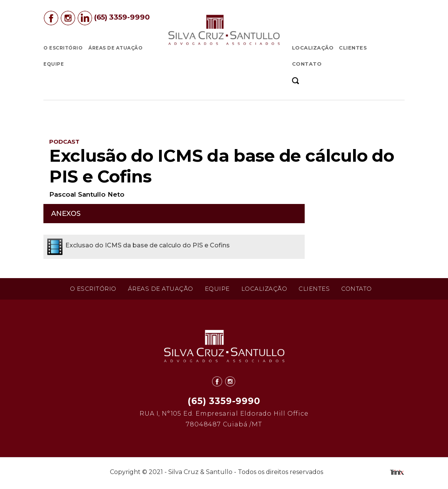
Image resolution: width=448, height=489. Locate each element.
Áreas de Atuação (115, 48)
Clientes (353, 48)
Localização (313, 48)
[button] (298, 80)
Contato (307, 64)
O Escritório (63, 48)
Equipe (54, 64)
